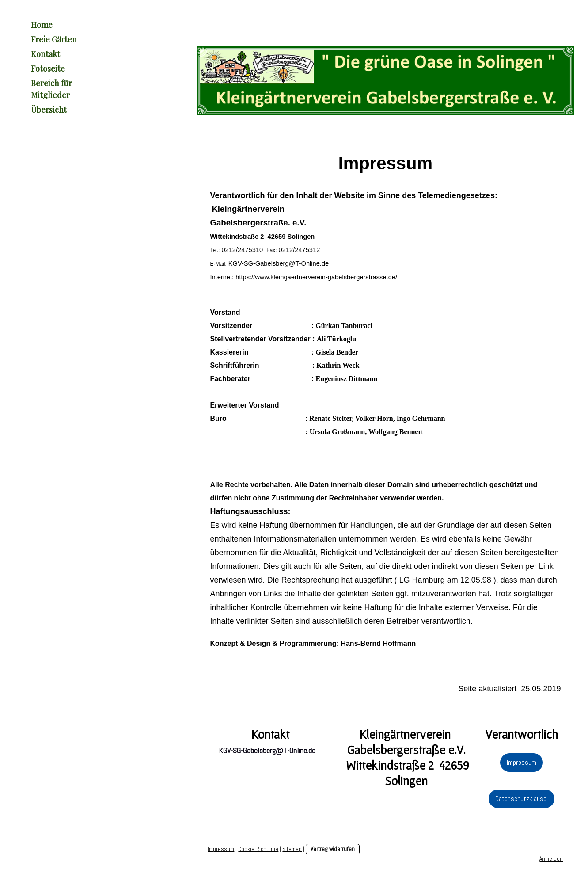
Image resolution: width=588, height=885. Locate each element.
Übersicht (49, 110)
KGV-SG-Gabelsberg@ (262, 263)
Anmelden (551, 859)
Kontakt (46, 54)
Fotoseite (48, 69)
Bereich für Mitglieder (51, 89)
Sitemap (292, 849)
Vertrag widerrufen (333, 849)
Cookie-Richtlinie (258, 849)
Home (42, 25)
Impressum (522, 762)
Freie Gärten (54, 39)
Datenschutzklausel (522, 799)
